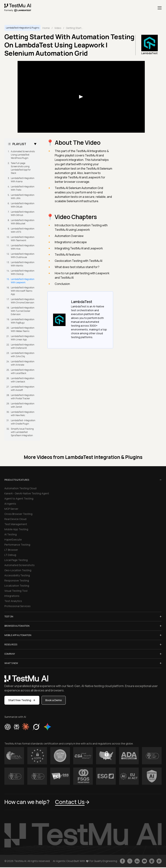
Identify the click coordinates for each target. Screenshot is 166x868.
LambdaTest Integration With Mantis (23, 264)
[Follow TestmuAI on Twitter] (130, 861)
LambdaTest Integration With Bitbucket (23, 222)
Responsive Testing (17, 580)
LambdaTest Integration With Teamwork (23, 239)
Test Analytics (13, 601)
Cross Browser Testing (18, 514)
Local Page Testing (16, 560)
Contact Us (73, 802)
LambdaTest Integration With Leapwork (23, 281)
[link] (18, 8)
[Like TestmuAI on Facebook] (122, 861)
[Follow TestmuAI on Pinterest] (159, 861)
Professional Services (17, 606)
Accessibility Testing (17, 575)
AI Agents (10, 504)
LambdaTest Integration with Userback (23, 380)
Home (46, 28)
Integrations (12, 596)
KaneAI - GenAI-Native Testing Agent (27, 493)
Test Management (16, 524)
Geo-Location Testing (18, 570)
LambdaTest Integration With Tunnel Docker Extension (23, 311)
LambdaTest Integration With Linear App (23, 338)
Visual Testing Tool (16, 591)
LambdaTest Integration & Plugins (23, 28)
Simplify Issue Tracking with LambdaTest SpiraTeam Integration (22, 432)
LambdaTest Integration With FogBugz (23, 321)
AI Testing (11, 534)
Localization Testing (17, 586)
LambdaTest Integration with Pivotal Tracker (23, 397)
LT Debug (10, 555)
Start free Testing (22, 700)
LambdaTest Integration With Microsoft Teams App (23, 291)
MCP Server (11, 509)
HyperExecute (13, 539)
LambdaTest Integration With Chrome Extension (23, 301)
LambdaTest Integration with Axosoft (23, 388)
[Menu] (160, 8)
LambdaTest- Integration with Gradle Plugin (23, 422)
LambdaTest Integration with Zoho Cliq (23, 355)
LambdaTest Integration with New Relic (23, 414)
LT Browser (11, 550)
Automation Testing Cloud (20, 488)
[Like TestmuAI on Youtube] (144, 861)
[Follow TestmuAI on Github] (152, 861)
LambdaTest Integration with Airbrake (23, 363)
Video (58, 28)
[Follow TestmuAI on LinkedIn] (137, 861)
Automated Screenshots (19, 565)
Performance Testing (17, 545)
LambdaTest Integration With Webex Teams (23, 329)
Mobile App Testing (16, 529)
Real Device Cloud (15, 519)
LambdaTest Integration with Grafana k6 (23, 346)
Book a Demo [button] (54, 700)
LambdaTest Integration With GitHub (23, 213)
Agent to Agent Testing (19, 498)
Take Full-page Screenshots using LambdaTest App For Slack (21, 168)
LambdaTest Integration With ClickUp (23, 272)
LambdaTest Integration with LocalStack (23, 372)
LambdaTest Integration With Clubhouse (23, 256)
